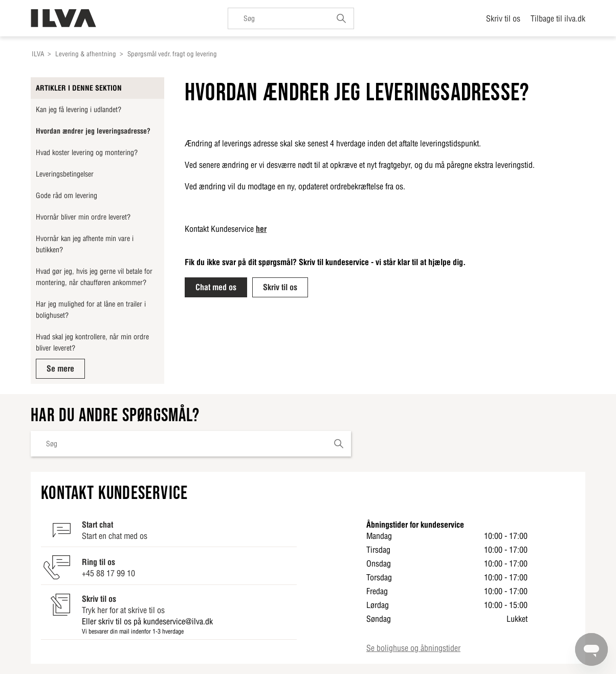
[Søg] (291, 18)
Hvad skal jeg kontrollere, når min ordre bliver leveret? (92, 342)
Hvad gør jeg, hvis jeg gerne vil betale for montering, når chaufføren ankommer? (94, 277)
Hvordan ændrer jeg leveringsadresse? (93, 131)
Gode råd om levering (67, 195)
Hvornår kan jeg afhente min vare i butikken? (85, 244)
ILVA (38, 54)
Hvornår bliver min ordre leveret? (83, 217)
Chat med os (216, 287)
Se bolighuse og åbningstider (413, 648)
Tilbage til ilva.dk (558, 18)
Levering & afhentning (86, 54)
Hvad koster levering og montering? (87, 153)
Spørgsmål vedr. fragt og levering (172, 54)
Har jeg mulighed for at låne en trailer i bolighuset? (91, 310)
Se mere (60, 368)
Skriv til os (503, 18)
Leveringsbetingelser (65, 174)
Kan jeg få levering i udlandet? (79, 110)
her (261, 229)
